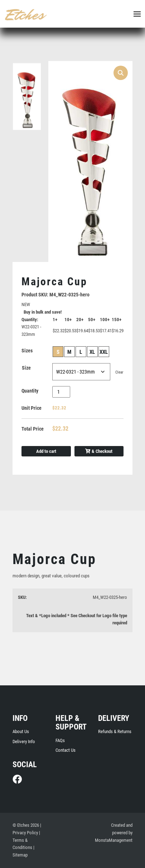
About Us (21, 731)
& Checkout (99, 451)
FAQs (60, 740)
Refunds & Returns (115, 731)
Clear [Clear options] (119, 372)
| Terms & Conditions (26, 840)
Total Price (33, 429)
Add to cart (46, 451)
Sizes (27, 351)
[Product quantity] (61, 392)
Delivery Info (24, 742)
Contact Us (66, 750)
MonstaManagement (114, 840)
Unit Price (32, 408)
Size (26, 368)
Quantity (30, 391)
